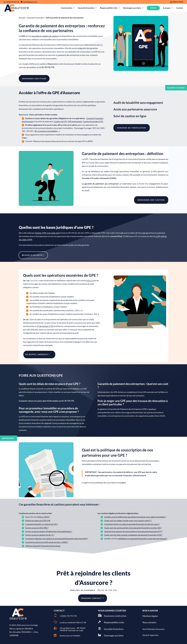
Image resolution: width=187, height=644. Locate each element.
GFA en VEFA (43, 517)
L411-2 (89, 280)
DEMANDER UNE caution (151, 200)
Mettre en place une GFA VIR (38, 520)
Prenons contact (91, 598)
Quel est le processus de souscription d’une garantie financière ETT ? (133, 531)
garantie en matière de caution (45, 36)
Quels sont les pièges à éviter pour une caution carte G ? (128, 520)
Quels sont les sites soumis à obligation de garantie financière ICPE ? (133, 535)
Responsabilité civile (109, 8)
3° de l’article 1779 (45, 326)
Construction (67, 8)
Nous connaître (149, 622)
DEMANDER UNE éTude (34, 79)
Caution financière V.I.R (93, 121)
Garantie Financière (35, 18)
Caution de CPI (60, 121)
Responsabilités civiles (114, 622)
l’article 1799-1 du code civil (47, 233)
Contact (180, 8)
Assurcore (53, 64)
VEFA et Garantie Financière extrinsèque (43, 546)
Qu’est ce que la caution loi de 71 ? (40, 535)
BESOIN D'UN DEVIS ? (33, 255)
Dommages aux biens (132, 8)
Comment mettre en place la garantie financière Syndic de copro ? (132, 524)
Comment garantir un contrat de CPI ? (42, 524)
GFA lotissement (75, 121)
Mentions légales (150, 616)
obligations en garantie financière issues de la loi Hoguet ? (143, 539)
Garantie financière (86, 8)
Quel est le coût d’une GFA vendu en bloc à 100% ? (47, 542)
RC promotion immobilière (46, 131)
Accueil (22, 18)
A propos (167, 8)
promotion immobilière (68, 39)
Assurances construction (115, 616)
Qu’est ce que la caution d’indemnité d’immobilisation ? (49, 531)
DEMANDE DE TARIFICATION (132, 128)
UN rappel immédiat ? (37, 354)
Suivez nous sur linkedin (70, 636)
